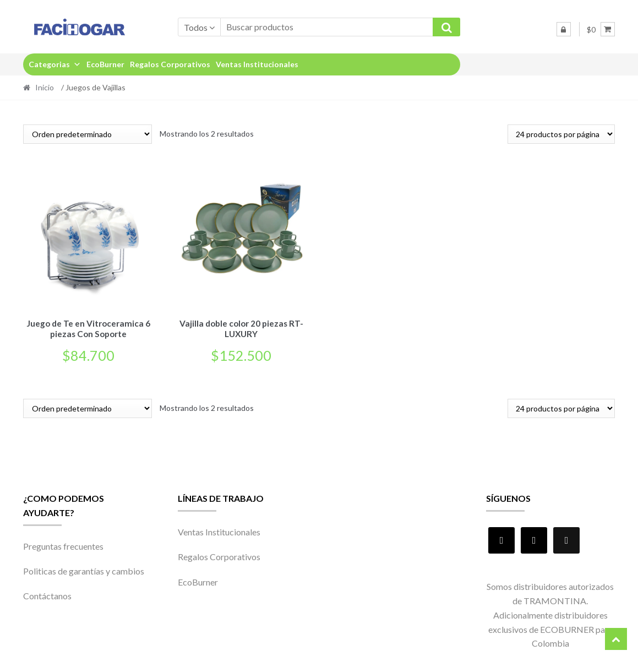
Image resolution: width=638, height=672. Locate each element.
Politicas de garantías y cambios (84, 569)
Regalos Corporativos (170, 64)
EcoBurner (105, 64)
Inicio (45, 87)
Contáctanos (47, 594)
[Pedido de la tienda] (88, 134)
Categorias (55, 64)
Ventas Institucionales (257, 64)
